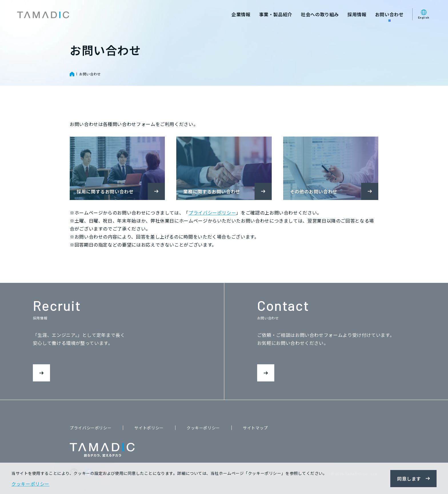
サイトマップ (255, 428)
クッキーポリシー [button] (30, 484)
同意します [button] (409, 479)
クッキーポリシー (203, 428)
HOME (72, 74)
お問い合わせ (90, 74)
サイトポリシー (149, 428)
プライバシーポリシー (212, 213)
